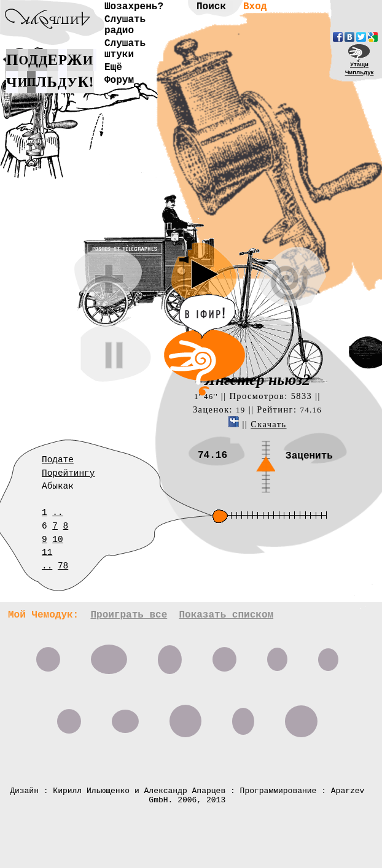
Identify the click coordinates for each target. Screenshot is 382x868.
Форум (119, 80)
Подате (58, 460)
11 (47, 552)
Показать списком (226, 615)
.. (57, 513)
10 (57, 540)
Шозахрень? (134, 7)
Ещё (113, 68)
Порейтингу (68, 473)
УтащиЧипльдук (360, 68)
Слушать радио (125, 25)
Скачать (268, 424)
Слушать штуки (125, 49)
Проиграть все (129, 615)
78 (63, 566)
